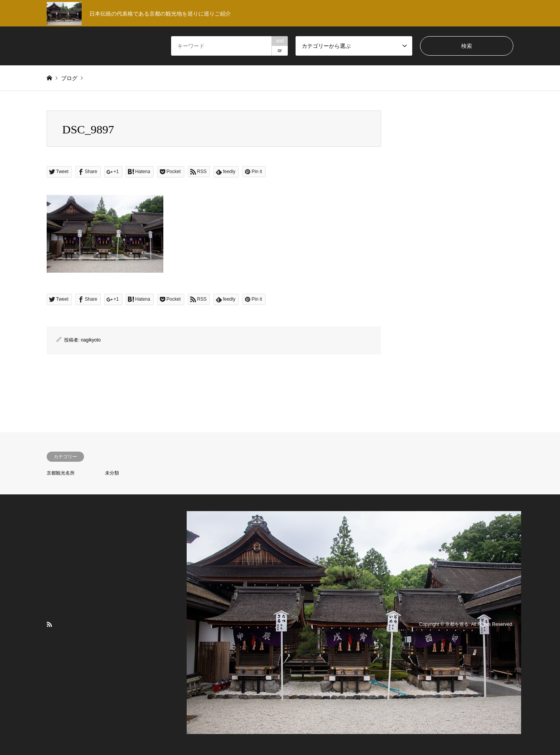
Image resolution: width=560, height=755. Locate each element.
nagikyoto (91, 340)
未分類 (112, 473)
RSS (49, 624)
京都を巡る (457, 624)
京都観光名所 (61, 473)
